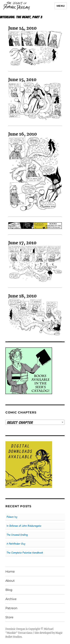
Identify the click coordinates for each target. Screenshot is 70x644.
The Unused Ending (17, 535)
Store (9, 617)
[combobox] (35, 422)
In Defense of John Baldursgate (24, 526)
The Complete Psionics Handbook (25, 553)
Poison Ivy (12, 517)
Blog (9, 590)
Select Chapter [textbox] (20, 422)
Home (10, 572)
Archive (11, 599)
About (10, 581)
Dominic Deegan (15, 629)
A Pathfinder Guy (16, 544)
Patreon (11, 608)
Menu (61, 6)
